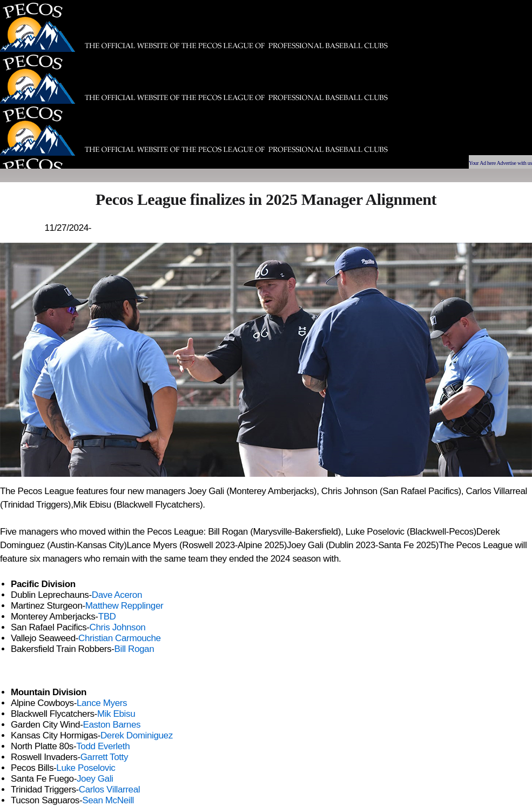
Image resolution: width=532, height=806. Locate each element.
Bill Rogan (134, 649)
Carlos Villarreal (109, 790)
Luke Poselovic (86, 768)
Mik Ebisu (116, 714)
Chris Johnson (118, 627)
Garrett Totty (104, 757)
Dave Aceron (117, 595)
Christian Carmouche (120, 638)
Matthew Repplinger (124, 606)
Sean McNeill (108, 800)
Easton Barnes (112, 725)
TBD (107, 617)
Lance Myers (102, 703)
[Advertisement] (385, 76)
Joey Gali (95, 779)
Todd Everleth (103, 746)
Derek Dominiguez (137, 735)
